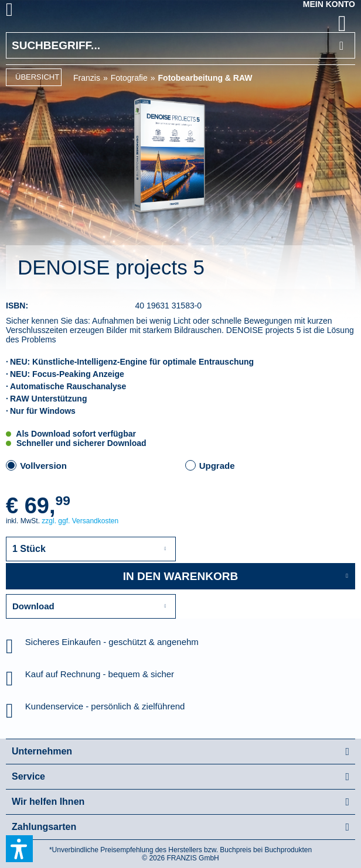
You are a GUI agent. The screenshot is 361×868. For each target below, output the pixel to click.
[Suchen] (341, 45)
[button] (19, 849)
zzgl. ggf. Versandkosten (80, 521)
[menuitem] (23, 12)
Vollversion (43, 466)
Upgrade (217, 466)
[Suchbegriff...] (180, 45)
